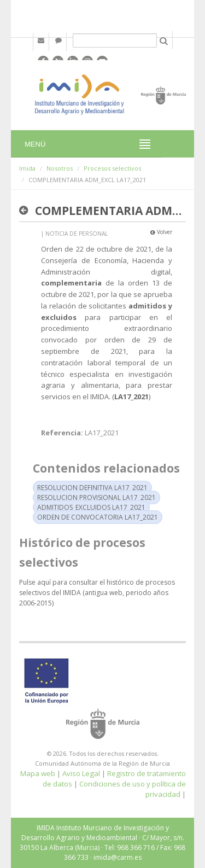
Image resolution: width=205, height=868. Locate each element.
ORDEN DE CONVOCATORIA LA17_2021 (98, 517)
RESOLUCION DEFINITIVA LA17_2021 (92, 488)
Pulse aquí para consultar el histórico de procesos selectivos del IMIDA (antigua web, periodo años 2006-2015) (97, 593)
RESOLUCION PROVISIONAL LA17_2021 (96, 497)
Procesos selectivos (112, 168)
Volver (161, 232)
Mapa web (38, 773)
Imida (27, 168)
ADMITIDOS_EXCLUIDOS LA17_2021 (91, 507)
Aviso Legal (81, 773)
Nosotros (60, 168)
